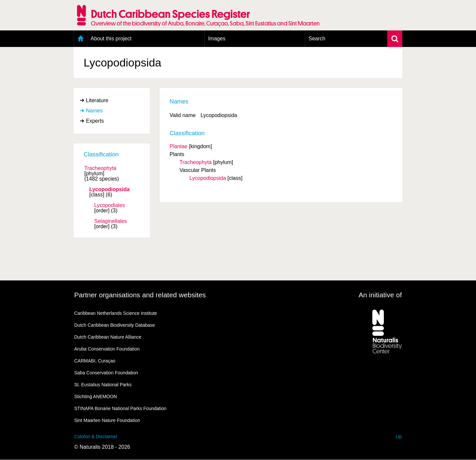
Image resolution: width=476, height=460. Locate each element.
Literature (97, 100)
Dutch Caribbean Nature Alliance (108, 337)
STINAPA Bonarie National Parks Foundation (120, 408)
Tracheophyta (100, 168)
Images (217, 39)
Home (80, 39)
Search (317, 39)
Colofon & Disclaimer (96, 437)
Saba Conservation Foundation (106, 373)
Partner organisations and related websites (140, 295)
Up (399, 437)
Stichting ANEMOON (96, 397)
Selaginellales (111, 221)
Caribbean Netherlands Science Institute (116, 313)
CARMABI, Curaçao (95, 361)
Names (94, 111)
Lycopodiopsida (109, 189)
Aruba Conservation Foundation (107, 349)
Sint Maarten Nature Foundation (107, 420)
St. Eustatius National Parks (103, 385)
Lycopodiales (110, 205)
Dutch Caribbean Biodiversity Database (115, 325)
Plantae (178, 146)
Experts (95, 121)
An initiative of (380, 295)
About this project (111, 39)
